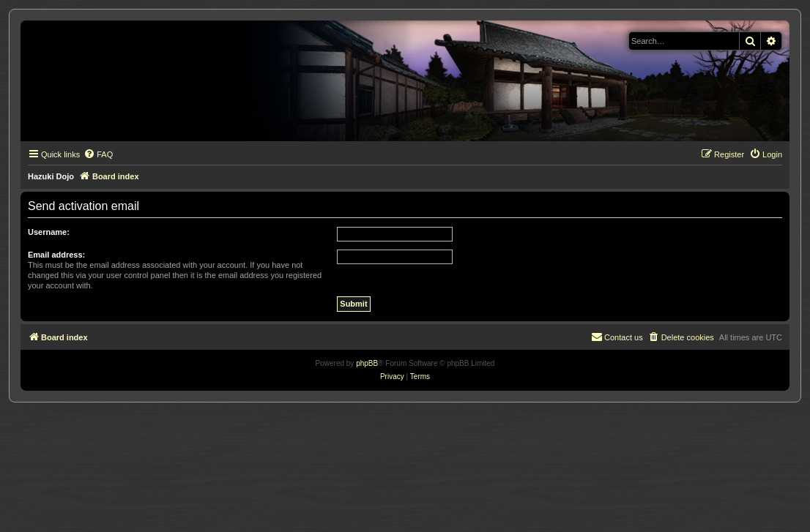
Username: (49, 232)
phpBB (367, 363)
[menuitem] (98, 154)
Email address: (56, 255)
